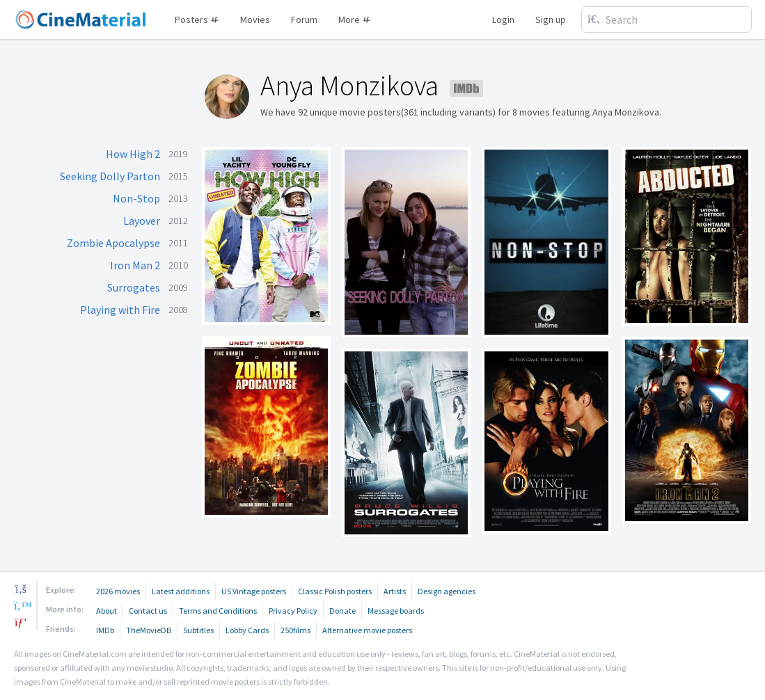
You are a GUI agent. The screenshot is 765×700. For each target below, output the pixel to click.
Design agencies (447, 591)
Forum (304, 19)
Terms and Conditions (218, 611)
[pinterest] (21, 622)
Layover (142, 221)
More (355, 19)
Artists (395, 591)
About (107, 611)
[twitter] (21, 605)
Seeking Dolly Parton (110, 176)
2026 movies (118, 591)
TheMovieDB (149, 630)
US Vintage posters (254, 591)
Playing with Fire (120, 310)
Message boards (396, 611)
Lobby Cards (247, 630)
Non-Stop (136, 198)
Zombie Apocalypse (113, 243)
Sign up (551, 19)
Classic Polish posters (335, 591)
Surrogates (134, 287)
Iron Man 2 (135, 265)
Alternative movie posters (367, 630)
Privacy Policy (293, 611)
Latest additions (181, 591)
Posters (197, 19)
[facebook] (21, 589)
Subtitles (198, 630)
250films (295, 630)
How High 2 (133, 154)
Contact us (148, 611)
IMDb (105, 630)
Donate (342, 611)
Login (503, 19)
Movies (255, 19)
